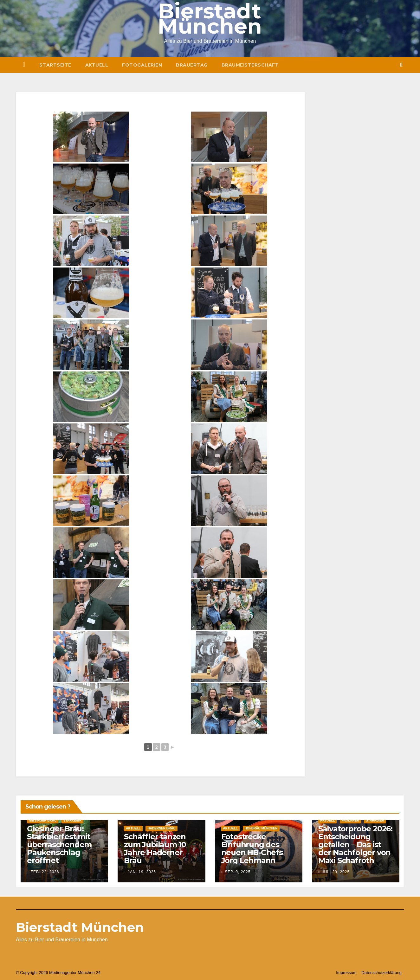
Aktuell (97, 65)
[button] (401, 65)
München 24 (89, 973)
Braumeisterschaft (250, 65)
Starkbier (73, 820)
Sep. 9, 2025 (238, 872)
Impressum (346, 973)
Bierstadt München (80, 927)
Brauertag (192, 65)
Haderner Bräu (161, 828)
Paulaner (350, 820)
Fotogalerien (142, 65)
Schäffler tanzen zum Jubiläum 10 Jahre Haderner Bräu (155, 848)
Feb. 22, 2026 (45, 872)
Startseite (55, 65)
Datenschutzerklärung (382, 973)
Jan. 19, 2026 (142, 872)
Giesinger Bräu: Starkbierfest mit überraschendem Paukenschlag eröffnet (59, 845)
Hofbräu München (261, 828)
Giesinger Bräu (43, 820)
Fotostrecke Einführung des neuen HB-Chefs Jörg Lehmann (252, 848)
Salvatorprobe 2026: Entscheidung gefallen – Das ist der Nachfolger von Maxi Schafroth (355, 845)
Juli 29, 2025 (336, 872)
